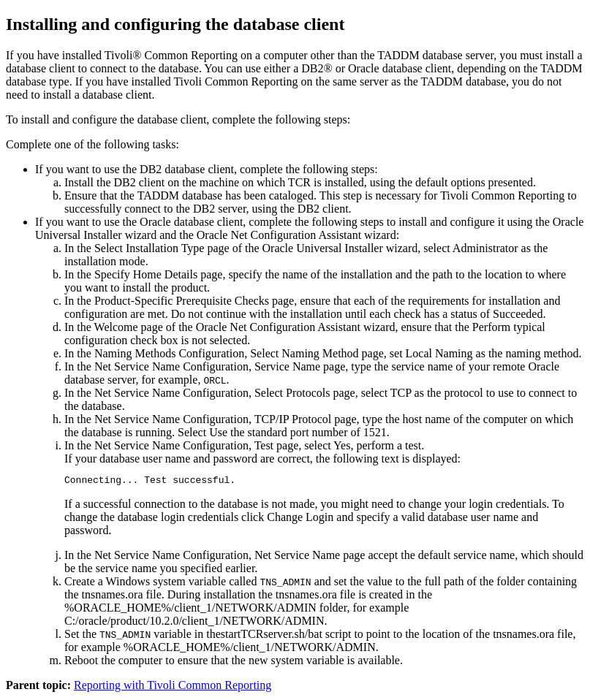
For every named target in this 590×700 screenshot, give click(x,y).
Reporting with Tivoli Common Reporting (173, 687)
